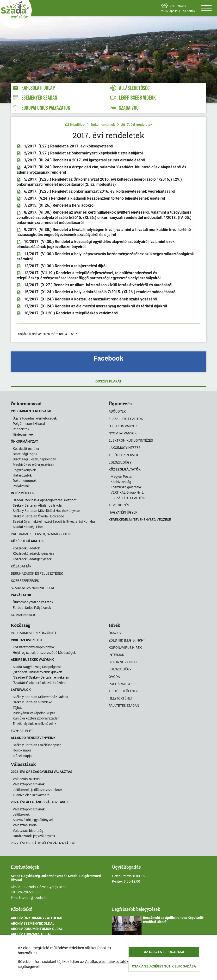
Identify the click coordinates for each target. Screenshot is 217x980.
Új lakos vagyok (123, 426)
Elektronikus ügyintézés (131, 440)
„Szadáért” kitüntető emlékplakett (38, 672)
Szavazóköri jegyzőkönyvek (33, 820)
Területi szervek (124, 455)
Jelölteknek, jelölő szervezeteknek (37, 790)
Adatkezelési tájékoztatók (107, 962)
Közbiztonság (121, 482)
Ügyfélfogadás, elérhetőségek (35, 418)
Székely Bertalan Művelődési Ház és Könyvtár (46, 511)
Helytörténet (121, 698)
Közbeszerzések (25, 581)
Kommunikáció (24, 615)
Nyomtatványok (123, 433)
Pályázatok (21, 486)
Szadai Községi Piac (28, 527)
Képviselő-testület (26, 449)
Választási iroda (25, 825)
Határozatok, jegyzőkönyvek (34, 836)
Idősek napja (22, 756)
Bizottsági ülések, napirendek (34, 459)
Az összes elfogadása (164, 952)
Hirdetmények (23, 434)
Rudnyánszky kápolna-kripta (34, 713)
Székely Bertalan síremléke (32, 702)
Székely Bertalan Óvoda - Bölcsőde (38, 516)
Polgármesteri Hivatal (29, 424)
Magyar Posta (121, 477)
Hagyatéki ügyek (123, 512)
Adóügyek (117, 411)
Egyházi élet (22, 731)
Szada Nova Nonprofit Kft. (34, 588)
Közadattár (21, 566)
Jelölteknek (21, 815)
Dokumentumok (103, 125)
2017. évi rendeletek (137, 125)
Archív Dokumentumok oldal (37, 929)
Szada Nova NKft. (124, 662)
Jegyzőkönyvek (24, 470)
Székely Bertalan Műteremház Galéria (40, 697)
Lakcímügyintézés (124, 448)
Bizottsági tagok (25, 454)
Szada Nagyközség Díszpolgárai (37, 667)
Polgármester (122, 684)
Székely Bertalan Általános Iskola (37, 505)
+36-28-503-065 (29, 892)
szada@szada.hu (34, 898)
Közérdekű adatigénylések (32, 559)
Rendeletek (21, 429)
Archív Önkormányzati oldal (37, 918)
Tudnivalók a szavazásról (31, 795)
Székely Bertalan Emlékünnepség (37, 745)
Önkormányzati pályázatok (33, 602)
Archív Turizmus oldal (31, 934)
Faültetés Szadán (124, 706)
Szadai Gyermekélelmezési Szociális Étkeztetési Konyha (54, 522)
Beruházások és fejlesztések (37, 573)
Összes (115, 633)
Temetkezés (119, 505)
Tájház (18, 708)
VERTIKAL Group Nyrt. (127, 492)
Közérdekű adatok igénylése (34, 554)
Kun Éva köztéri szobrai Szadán (36, 718)
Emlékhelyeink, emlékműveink (34, 724)
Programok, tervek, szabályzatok (41, 534)
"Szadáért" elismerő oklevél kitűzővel (39, 683)
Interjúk (116, 655)
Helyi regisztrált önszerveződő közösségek (44, 653)
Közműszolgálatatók (126, 487)
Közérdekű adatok (26, 548)
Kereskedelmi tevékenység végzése (140, 520)
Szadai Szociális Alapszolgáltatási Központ (45, 500)
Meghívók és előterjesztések (33, 465)
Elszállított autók (126, 419)
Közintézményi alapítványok (34, 647)
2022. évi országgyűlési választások (43, 843)
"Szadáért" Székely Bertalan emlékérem (41, 677)
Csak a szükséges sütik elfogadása (164, 966)
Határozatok (22, 475)
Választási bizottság (28, 831)
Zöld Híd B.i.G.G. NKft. (127, 640)
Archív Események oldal (33, 923)
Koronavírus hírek (125, 648)
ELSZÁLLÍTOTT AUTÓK (128, 498)
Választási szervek (27, 779)
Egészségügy (120, 462)
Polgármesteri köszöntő (33, 633)
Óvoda (114, 677)
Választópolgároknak (29, 784)
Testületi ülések (123, 691)
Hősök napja (22, 750)
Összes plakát (108, 381)
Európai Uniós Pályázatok (32, 608)
